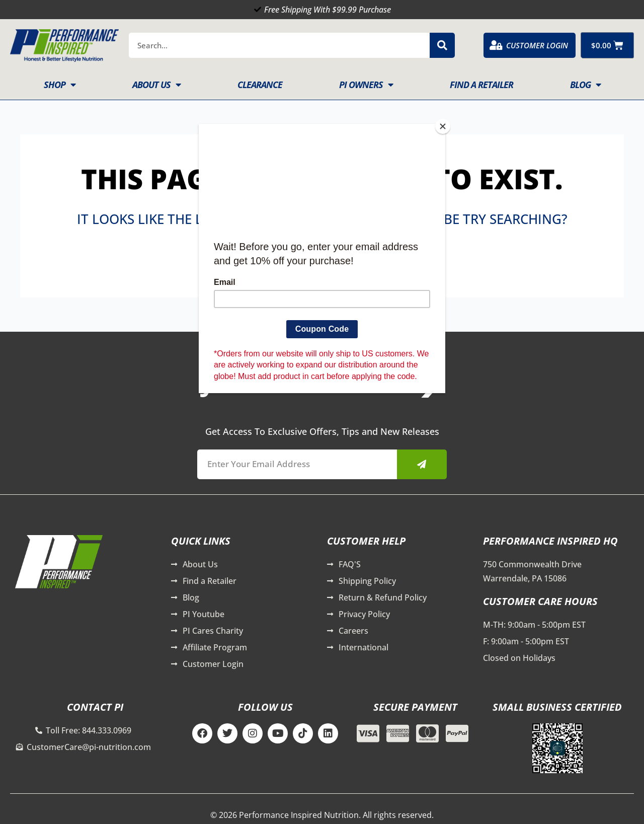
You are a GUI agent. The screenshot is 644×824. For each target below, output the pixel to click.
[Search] (442, 45)
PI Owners (366, 85)
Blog (585, 85)
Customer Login (537, 45)
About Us (156, 85)
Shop (60, 85)
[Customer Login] (496, 45)
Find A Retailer (481, 85)
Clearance (260, 85)
